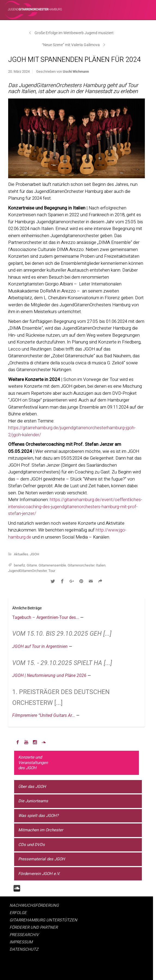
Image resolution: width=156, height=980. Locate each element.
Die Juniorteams (33, 801)
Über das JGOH (32, 787)
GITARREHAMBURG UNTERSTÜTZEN (43, 920)
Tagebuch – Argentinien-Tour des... (46, 617)
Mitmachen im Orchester (41, 830)
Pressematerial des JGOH (42, 859)
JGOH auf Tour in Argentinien (40, 646)
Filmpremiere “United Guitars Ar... (44, 715)
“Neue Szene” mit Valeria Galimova (71, 45)
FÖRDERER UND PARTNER (34, 927)
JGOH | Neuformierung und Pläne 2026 (50, 675)
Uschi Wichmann (76, 71)
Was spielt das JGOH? (38, 816)
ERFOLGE (18, 913)
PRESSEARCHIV (24, 935)
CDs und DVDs (32, 845)
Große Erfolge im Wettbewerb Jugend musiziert (74, 33)
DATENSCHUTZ (24, 949)
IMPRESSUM (21, 942)
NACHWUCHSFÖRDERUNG (34, 905)
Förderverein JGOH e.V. (39, 874)
